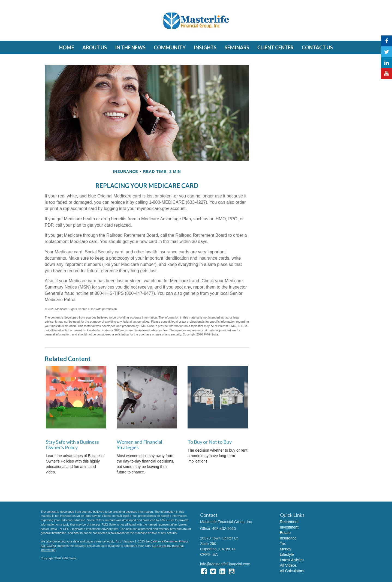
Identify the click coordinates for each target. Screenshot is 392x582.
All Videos (288, 565)
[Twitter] (387, 52)
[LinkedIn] (387, 63)
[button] (95, 47)
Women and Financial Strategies (139, 445)
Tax (283, 544)
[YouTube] (387, 74)
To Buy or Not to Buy (210, 442)
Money (286, 549)
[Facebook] (387, 41)
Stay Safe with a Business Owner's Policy (72, 445)
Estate (285, 533)
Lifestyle (287, 554)
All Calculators (292, 571)
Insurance (288, 538)
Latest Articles (292, 560)
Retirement (289, 522)
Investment (289, 527)
